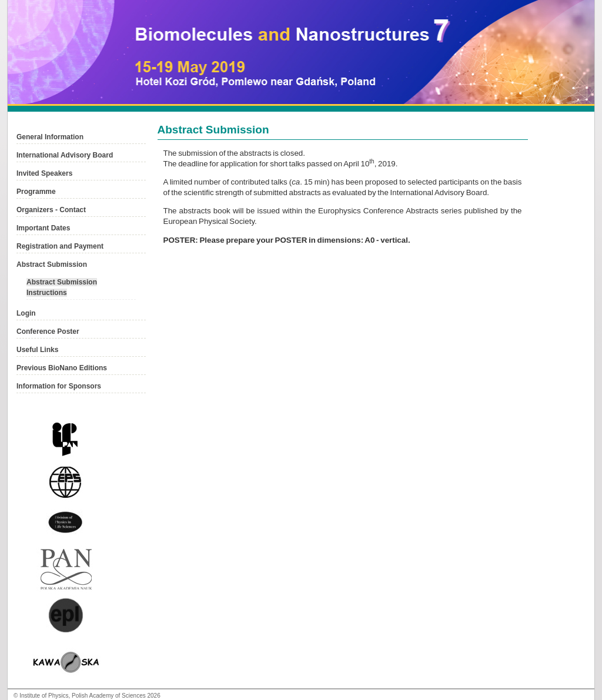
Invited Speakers (44, 173)
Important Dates (43, 228)
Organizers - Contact (51, 210)
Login (26, 313)
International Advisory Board (65, 155)
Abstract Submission (52, 264)
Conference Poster (48, 331)
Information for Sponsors (59, 386)
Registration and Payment (60, 246)
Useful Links (37, 350)
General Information (50, 137)
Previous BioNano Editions (62, 368)
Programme (36, 192)
